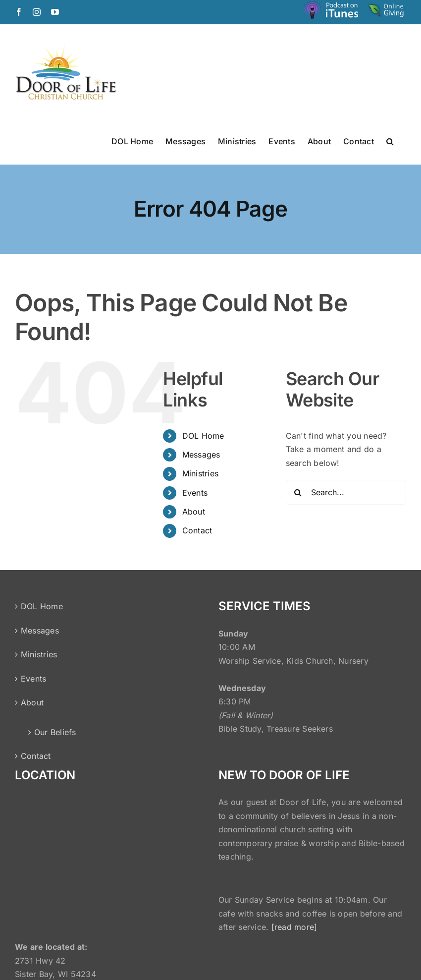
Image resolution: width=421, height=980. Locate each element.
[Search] (298, 492)
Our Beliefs (55, 732)
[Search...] (346, 492)
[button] (390, 141)
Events (195, 493)
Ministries (200, 473)
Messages (201, 455)
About (194, 512)
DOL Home (203, 436)
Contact (197, 530)
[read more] (294, 927)
